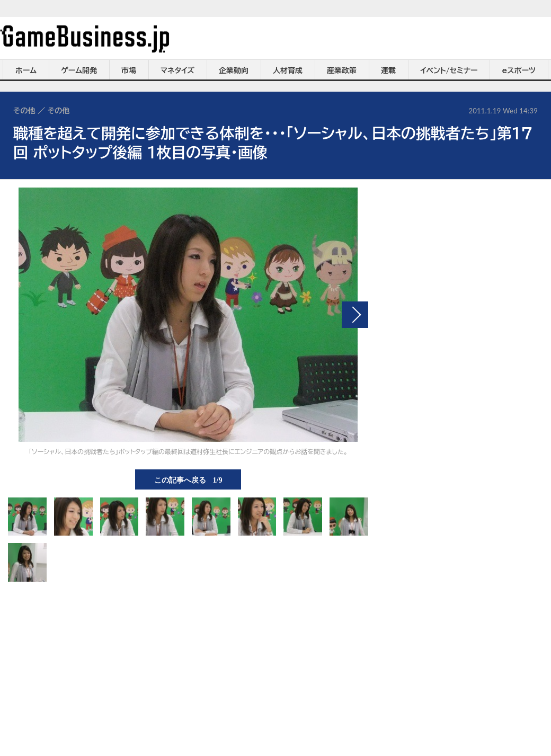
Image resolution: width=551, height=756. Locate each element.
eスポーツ (519, 70)
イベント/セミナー (449, 70)
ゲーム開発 (79, 70)
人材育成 (288, 70)
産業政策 (342, 70)
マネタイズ (177, 70)
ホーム (26, 70)
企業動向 (234, 70)
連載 (388, 70)
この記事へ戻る (188, 479)
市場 (129, 70)
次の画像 (355, 315)
